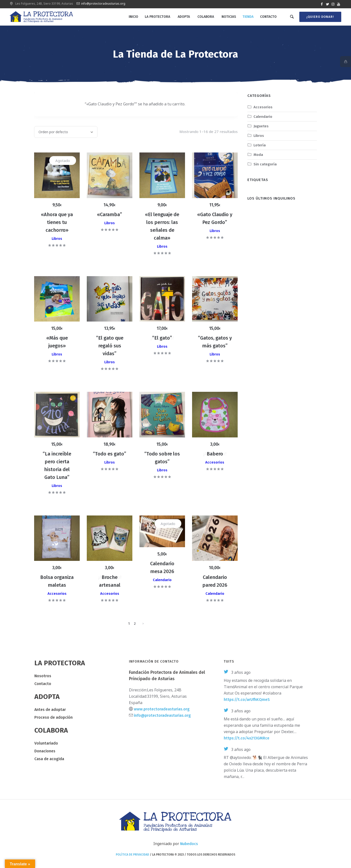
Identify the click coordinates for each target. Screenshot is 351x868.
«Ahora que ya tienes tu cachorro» (57, 222)
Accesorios (215, 462)
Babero (215, 454)
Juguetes (261, 126)
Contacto (43, 684)
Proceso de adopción (54, 717)
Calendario (162, 580)
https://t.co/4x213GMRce (247, 738)
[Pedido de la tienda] (66, 132)
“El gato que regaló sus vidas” (110, 346)
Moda (258, 155)
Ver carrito (58, 104)
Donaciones (45, 751)
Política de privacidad (132, 855)
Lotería (260, 145)
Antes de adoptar (50, 710)
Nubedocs (189, 844)
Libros (57, 239)
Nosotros (43, 676)
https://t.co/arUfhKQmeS (247, 700)
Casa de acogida (49, 759)
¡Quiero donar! (320, 17)
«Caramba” (110, 214)
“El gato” (162, 338)
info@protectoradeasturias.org (103, 4)
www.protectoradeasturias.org (162, 709)
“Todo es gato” (110, 454)
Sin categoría (265, 164)
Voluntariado (46, 743)
